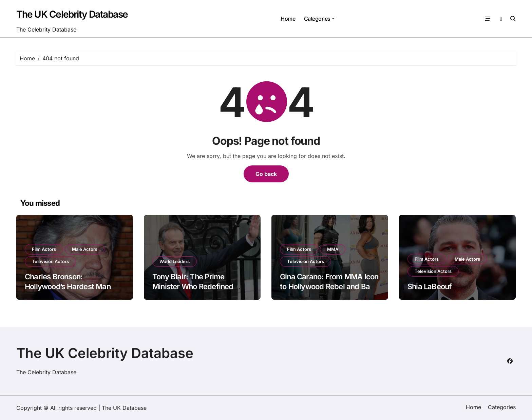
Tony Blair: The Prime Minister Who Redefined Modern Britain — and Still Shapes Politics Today (196, 291)
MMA (333, 249)
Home (288, 19)
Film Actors (44, 249)
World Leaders (175, 261)
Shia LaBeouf (430, 286)
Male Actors (85, 249)
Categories (319, 19)
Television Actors (50, 261)
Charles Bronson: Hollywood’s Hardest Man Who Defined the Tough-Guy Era (73, 291)
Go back (266, 174)
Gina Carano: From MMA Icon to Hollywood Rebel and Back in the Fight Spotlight (329, 286)
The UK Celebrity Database (72, 14)
